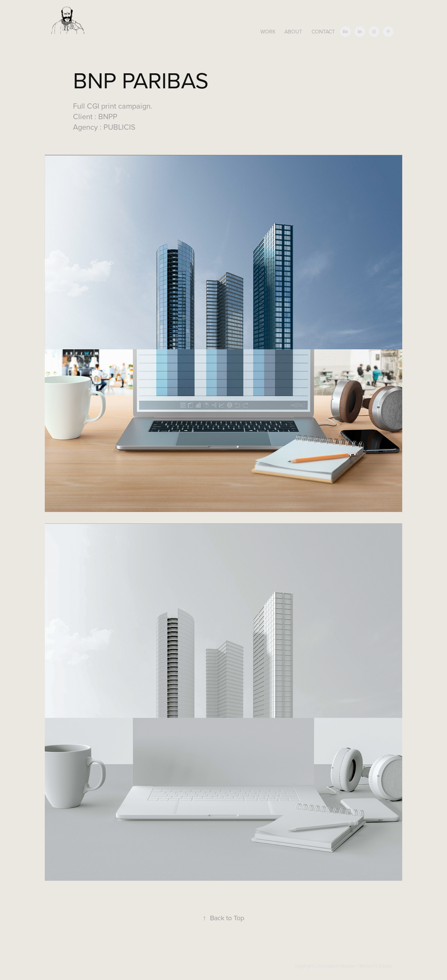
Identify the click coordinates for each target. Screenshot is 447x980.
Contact (323, 32)
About (293, 32)
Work (268, 32)
